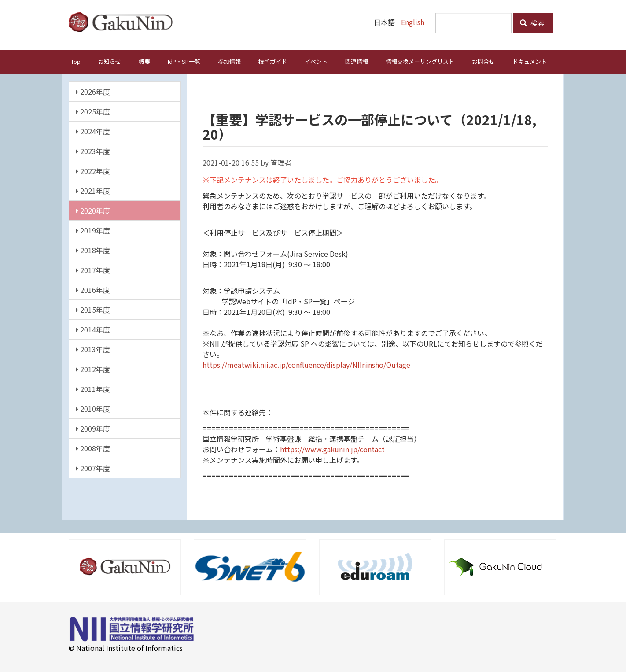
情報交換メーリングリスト (420, 61)
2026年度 (93, 91)
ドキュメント (530, 61)
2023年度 (93, 151)
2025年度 (93, 111)
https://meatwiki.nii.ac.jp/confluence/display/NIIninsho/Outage (306, 364)
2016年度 (93, 289)
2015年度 (93, 309)
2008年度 (93, 448)
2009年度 (93, 428)
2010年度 (93, 408)
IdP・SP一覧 (184, 61)
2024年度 (93, 131)
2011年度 (93, 388)
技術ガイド (273, 61)
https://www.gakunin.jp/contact (332, 449)
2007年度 (93, 468)
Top (76, 61)
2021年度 (93, 190)
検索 (532, 23)
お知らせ (110, 61)
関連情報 (357, 61)
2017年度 (93, 270)
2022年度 (93, 170)
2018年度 (93, 250)
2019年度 (93, 230)
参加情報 (229, 61)
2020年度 (93, 210)
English (413, 22)
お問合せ (483, 61)
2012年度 (93, 369)
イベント (316, 61)
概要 (144, 61)
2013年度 (93, 349)
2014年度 (93, 329)
